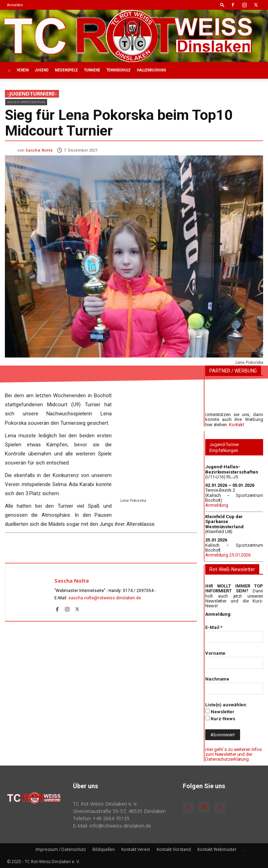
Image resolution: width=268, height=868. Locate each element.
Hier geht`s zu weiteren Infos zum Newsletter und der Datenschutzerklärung (233, 754)
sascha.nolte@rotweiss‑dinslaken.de (105, 598)
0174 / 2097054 (138, 591)
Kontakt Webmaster (217, 849)
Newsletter (220, 712)
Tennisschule (118, 70)
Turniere (92, 70)
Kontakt (237, 425)
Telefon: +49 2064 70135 (101, 818)
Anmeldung (217, 505)
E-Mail (214, 627)
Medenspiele (66, 70)
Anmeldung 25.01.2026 (228, 555)
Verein (23, 70)
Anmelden (15, 5)
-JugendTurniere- (32, 94)
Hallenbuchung (151, 70)
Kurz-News (220, 719)
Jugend (42, 70)
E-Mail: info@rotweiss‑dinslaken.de (112, 826)
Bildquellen (104, 849)
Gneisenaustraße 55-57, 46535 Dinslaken (119, 811)
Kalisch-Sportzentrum (26, 102)
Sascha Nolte (39, 150)
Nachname (217, 679)
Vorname (215, 653)
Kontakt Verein (136, 849)
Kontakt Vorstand (174, 849)
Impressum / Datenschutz (61, 849)
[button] (222, 5)
